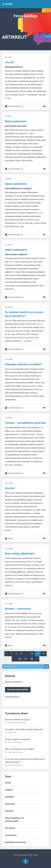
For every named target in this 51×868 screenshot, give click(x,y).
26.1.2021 (8, 57)
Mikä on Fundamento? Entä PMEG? (20, 749)
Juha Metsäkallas (14, 106)
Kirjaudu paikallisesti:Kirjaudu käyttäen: (18, 689)
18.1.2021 (8, 116)
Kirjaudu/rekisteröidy (18, 690)
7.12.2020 (8, 418)
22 (32, 659)
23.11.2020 (9, 483)
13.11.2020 (9, 604)
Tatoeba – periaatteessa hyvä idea (25, 423)
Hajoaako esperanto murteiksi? (23, 364)
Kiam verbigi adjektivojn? (20, 554)
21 (26, 659)
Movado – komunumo (18, 609)
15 (44, 654)
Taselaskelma (11, 835)
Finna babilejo (26, 16)
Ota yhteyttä (10, 828)
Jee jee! (9, 62)
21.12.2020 (9, 359)
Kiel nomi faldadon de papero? (18, 720)
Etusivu (8, 783)
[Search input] (23, 666)
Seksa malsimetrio (16, 121)
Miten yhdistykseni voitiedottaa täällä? (14, 819)
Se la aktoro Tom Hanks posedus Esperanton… (24, 729)
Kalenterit (9, 811)
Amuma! (10, 488)
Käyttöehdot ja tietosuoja (16, 842)
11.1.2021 (8, 245)
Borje (9, 539)
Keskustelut (10, 804)
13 (32, 654)
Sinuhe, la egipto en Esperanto (18, 739)
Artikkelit (9, 790)
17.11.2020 (9, 549)
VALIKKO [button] (8, 4)
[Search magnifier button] (47, 666)
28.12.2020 (9, 307)
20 (20, 659)
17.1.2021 (8, 179)
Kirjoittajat (9, 797)
